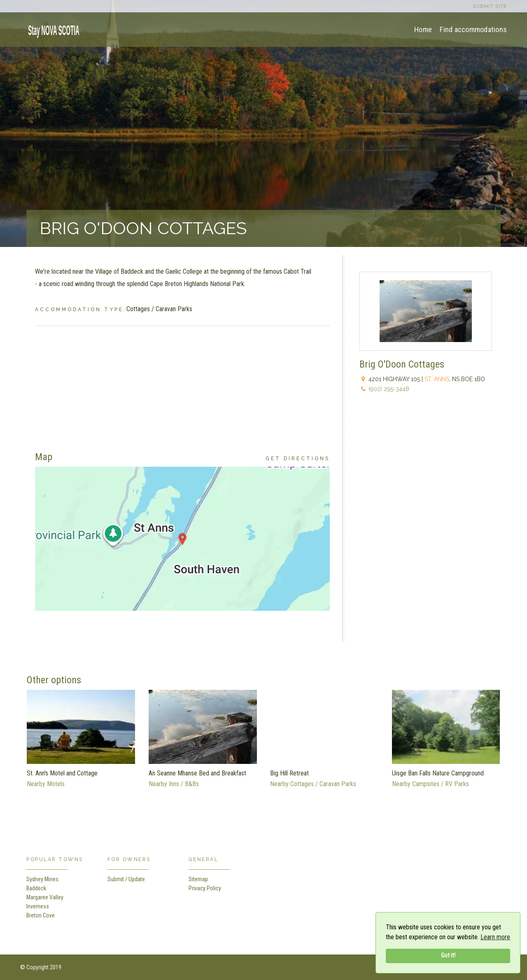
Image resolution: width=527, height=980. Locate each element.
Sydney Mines (42, 879)
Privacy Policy (205, 888)
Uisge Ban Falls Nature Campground (438, 773)
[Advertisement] (182, 384)
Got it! (448, 956)
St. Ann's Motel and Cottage (62, 773)
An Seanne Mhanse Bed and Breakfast (197, 773)
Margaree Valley (45, 897)
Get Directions (298, 459)
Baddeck (36, 888)
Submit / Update (126, 879)
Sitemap (198, 879)
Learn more (495, 937)
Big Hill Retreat (289, 773)
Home (423, 29)
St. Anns (437, 379)
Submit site (490, 6)
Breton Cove (41, 915)
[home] (51, 29)
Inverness (38, 906)
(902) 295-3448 (389, 389)
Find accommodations (473, 29)
